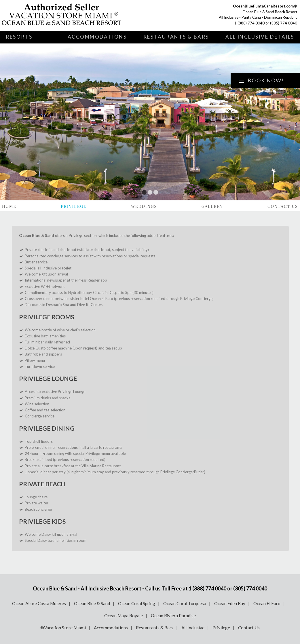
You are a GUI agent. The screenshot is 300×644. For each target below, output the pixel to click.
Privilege (74, 206)
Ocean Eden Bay (230, 603)
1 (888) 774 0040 (249, 23)
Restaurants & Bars (176, 37)
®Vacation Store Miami (63, 628)
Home (9, 206)
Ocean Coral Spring (137, 603)
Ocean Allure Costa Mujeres (39, 603)
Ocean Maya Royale (124, 615)
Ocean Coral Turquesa (185, 603)
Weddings (144, 206)
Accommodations (97, 37)
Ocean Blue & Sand (92, 603)
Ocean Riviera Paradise (173, 615)
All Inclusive (193, 628)
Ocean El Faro (267, 603)
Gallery (212, 206)
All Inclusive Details (260, 37)
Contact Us (283, 206)
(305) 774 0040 (284, 23)
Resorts (19, 37)
